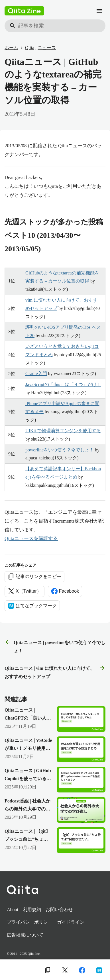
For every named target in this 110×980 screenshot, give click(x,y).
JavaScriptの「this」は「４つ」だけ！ (63, 384)
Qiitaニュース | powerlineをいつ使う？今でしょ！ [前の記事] (55, 646)
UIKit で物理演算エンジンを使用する (63, 431)
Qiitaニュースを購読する (31, 538)
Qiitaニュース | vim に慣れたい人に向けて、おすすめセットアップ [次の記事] (55, 672)
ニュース (47, 48)
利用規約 (32, 910)
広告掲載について (25, 935)
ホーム (11, 48)
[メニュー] (99, 11)
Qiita (30, 48)
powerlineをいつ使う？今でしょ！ (60, 450)
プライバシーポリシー (30, 922)
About (13, 910)
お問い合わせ (59, 910)
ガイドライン (71, 922)
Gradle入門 (36, 374)
